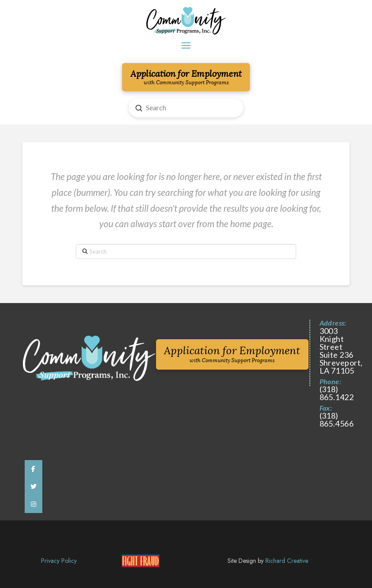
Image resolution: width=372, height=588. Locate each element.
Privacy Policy (59, 561)
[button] (186, 45)
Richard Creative (287, 561)
